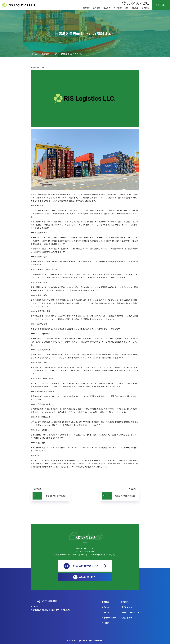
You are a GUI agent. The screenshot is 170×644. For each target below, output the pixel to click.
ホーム (34, 54)
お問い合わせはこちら (85, 566)
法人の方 (96, 8)
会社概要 (135, 8)
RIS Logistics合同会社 (45, 601)
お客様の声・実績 (121, 8)
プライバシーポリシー (130, 613)
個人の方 (107, 8)
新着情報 (145, 8)
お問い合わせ (161, 5)
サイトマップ (127, 607)
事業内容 (86, 8)
